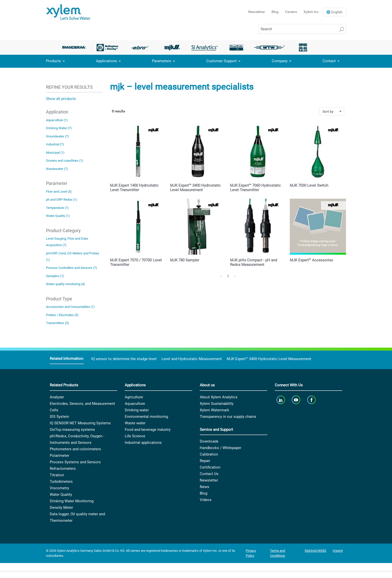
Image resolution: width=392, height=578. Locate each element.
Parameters (162, 61)
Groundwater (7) (57, 136)
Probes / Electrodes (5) (62, 315)
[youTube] (297, 400)
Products (53, 61)
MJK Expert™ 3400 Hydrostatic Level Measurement (269, 359)
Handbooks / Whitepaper (220, 448)
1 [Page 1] (228, 276)
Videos (206, 500)
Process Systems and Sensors (75, 462)
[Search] (302, 29)
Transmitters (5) (57, 323)
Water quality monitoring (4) (65, 284)
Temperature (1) (57, 208)
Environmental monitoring (146, 417)
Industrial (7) (55, 144)
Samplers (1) (55, 276)
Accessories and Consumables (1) (70, 307)
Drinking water (137, 410)
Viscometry (59, 488)
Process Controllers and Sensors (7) (71, 268)
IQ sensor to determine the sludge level (124, 359)
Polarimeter (59, 456)
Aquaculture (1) (57, 120)
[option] (75, 47)
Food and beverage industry (148, 430)
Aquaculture (135, 404)
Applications (106, 61)
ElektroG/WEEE (315, 551)
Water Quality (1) (58, 216)
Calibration (209, 454)
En (337, 12)
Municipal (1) (55, 153)
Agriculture (134, 397)
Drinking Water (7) (59, 128)
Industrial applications (143, 443)
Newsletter (257, 12)
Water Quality (61, 495)
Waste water (135, 423)
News (204, 487)
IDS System (59, 417)
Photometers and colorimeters (75, 449)
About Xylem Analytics (219, 397)
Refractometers (63, 469)
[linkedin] (281, 400)
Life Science (135, 436)
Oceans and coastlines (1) (65, 161)
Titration (57, 475)
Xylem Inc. (311, 12)
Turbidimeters (61, 482)
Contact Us (209, 474)
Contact (329, 61)
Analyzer (57, 397)
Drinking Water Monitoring (72, 501)
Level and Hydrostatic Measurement (192, 359)
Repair (205, 461)
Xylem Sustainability (217, 404)
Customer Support (221, 61)
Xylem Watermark (214, 410)
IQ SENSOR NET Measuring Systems (80, 423)
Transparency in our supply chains (228, 417)
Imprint (338, 551)
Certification (210, 467)
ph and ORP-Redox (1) (61, 200)
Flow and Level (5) (59, 192)
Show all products (61, 99)
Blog (275, 12)
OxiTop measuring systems (72, 430)
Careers (291, 12)
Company (280, 61)
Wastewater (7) (57, 169)
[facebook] (312, 400)
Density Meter (61, 508)
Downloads (209, 441)
